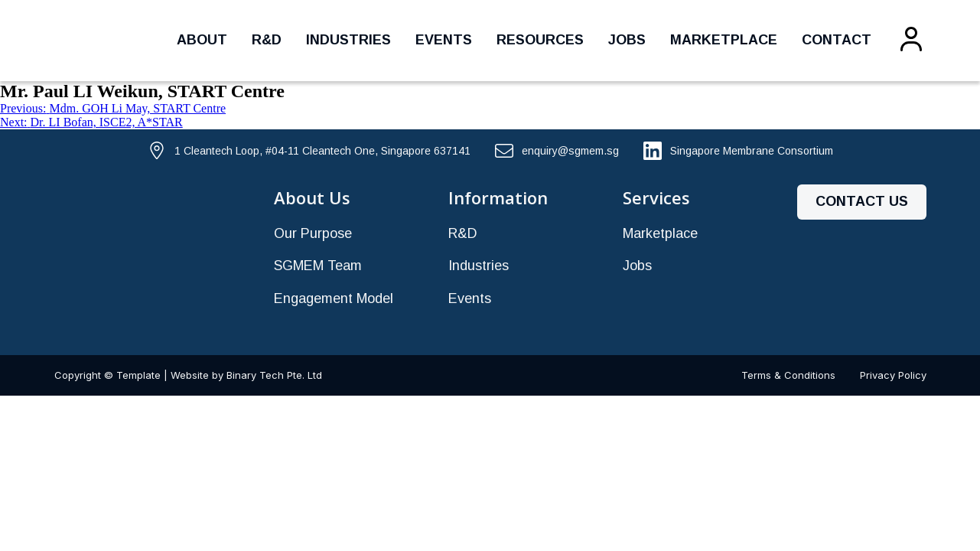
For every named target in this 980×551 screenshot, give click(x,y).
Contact (837, 40)
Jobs (627, 40)
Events (444, 40)
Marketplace (724, 40)
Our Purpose (313, 233)
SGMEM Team (318, 266)
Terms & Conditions (788, 375)
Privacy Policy (893, 375)
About (202, 40)
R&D (267, 40)
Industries (348, 40)
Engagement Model (334, 298)
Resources (540, 40)
